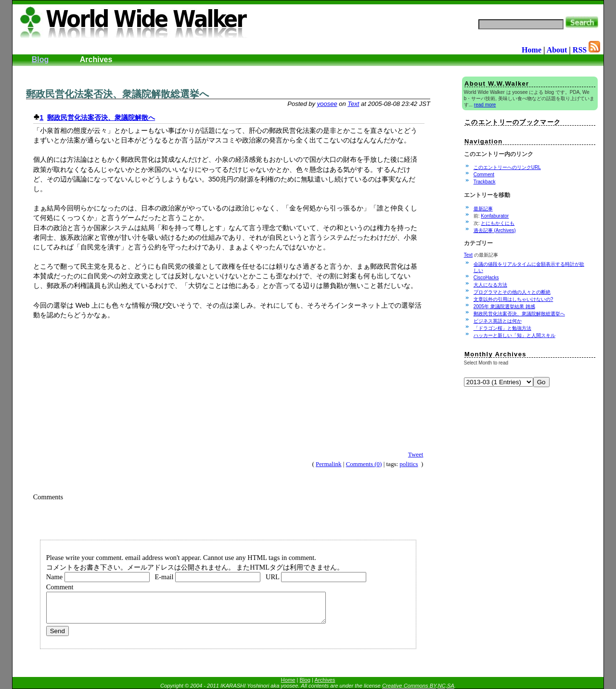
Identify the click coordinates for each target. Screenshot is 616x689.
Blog (40, 59)
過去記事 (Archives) (495, 230)
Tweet (416, 454)
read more (485, 105)
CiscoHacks (486, 278)
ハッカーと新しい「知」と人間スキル (514, 335)
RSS (586, 50)
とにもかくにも (498, 223)
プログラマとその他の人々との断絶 (512, 292)
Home (532, 50)
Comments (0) (364, 464)
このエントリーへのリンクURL (507, 167)
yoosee (327, 104)
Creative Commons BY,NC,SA (418, 686)
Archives (96, 59)
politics (409, 464)
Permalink (328, 464)
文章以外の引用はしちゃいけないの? (513, 299)
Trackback (485, 182)
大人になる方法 (490, 285)
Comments (48, 497)
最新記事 (483, 209)
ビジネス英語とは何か (498, 321)
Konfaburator (495, 216)
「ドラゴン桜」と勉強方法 (502, 328)
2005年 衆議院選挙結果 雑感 (504, 306)
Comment (484, 175)
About (557, 50)
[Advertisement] (133, 70)
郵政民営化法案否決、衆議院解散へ (101, 117)
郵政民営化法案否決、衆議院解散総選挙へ (117, 94)
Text (353, 104)
